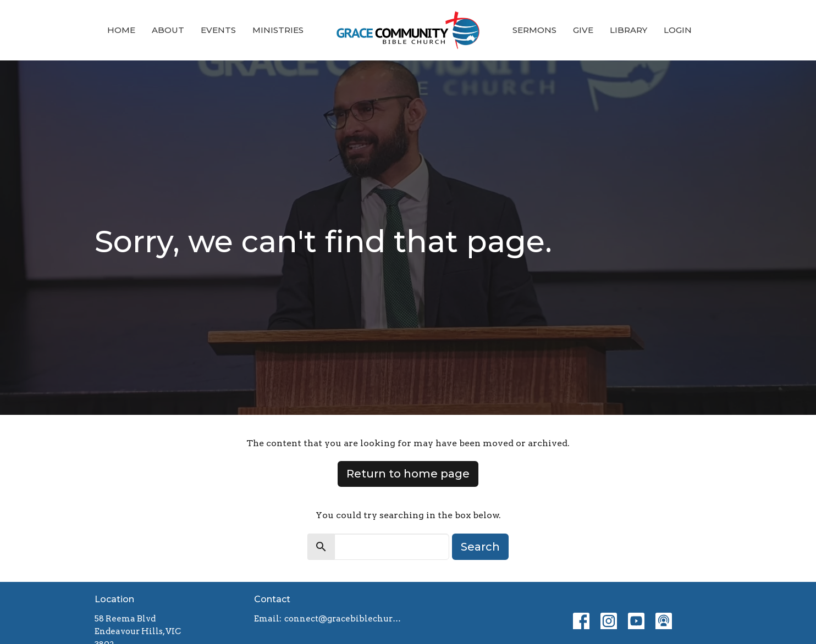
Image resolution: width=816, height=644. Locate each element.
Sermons (534, 30)
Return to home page (408, 474)
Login (678, 30)
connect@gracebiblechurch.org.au (343, 619)
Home (121, 30)
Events (218, 30)
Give (583, 30)
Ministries (278, 30)
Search (480, 547)
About (168, 30)
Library (628, 30)
